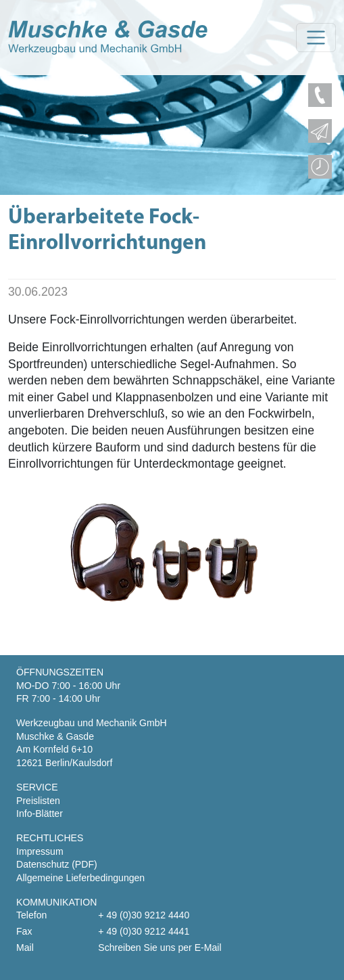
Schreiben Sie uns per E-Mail (159, 948)
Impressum (40, 851)
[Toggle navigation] (316, 38)
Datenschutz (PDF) (57, 864)
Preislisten (38, 801)
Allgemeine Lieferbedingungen (80, 878)
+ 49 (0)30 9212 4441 (144, 931)
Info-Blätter (40, 814)
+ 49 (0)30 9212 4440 (144, 915)
